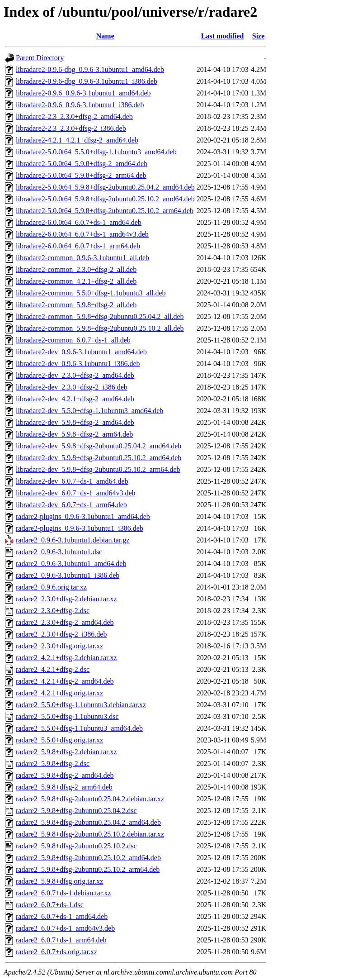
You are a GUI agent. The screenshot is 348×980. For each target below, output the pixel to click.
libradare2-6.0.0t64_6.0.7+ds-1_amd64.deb (79, 222)
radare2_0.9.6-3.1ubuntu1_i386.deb (68, 575)
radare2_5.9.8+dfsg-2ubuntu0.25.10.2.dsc (76, 846)
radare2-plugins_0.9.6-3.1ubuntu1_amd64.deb (83, 516)
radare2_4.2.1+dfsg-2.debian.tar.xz (66, 658)
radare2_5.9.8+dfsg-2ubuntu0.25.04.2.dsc (76, 811)
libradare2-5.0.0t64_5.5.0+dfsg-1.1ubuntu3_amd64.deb (96, 152)
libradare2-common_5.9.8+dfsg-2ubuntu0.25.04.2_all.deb (100, 316)
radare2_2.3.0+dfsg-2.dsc (53, 611)
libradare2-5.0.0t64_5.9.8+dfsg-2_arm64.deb (81, 175)
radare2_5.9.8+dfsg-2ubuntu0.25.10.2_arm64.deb (88, 869)
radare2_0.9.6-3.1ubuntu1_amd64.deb (71, 564)
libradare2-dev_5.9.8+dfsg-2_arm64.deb (74, 434)
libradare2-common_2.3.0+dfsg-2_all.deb (76, 269)
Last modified (223, 36)
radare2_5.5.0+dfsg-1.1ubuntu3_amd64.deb (79, 728)
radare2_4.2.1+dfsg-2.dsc (53, 669)
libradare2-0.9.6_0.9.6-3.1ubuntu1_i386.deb (80, 105)
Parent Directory (40, 58)
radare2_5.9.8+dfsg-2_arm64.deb (64, 787)
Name (105, 36)
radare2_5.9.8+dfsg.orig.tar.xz (59, 881)
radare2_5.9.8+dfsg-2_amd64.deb (65, 775)
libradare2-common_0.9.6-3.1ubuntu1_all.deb (82, 258)
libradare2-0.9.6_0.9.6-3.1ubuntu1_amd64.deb (83, 93)
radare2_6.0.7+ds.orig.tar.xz (56, 952)
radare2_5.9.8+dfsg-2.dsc (53, 764)
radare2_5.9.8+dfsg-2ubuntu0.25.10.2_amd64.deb (88, 858)
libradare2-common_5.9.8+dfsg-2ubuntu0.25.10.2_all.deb (100, 328)
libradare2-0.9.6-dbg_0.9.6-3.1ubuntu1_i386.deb (87, 81)
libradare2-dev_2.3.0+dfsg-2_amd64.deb (75, 375)
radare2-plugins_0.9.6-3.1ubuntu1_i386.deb (80, 528)
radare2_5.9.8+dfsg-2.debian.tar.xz (66, 752)
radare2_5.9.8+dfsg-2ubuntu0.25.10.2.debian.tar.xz (90, 834)
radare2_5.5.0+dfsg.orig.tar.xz (59, 740)
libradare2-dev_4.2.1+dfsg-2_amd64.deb (75, 399)
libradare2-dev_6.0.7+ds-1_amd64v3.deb (76, 493)
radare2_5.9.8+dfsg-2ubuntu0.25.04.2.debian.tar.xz (90, 799)
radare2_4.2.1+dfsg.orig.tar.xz (59, 693)
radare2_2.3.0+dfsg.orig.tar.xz (59, 646)
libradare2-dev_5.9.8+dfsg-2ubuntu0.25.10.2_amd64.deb (99, 458)
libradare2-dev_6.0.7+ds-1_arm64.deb (71, 505)
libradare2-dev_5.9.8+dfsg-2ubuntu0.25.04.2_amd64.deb (99, 446)
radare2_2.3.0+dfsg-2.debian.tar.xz (66, 599)
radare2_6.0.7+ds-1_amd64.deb (62, 916)
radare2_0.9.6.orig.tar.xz (51, 587)
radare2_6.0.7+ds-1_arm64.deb (61, 940)
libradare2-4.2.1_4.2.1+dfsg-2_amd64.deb (77, 140)
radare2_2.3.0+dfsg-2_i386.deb (61, 634)
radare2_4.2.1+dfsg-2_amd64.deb (65, 681)
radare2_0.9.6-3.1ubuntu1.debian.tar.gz (73, 540)
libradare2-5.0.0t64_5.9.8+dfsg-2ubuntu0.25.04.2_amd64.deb (105, 187)
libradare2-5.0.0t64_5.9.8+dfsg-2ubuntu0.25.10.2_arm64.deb (105, 211)
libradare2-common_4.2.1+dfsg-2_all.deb (76, 281)
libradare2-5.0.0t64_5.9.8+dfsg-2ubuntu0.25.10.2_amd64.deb (105, 199)
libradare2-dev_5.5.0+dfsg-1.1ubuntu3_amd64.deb (89, 411)
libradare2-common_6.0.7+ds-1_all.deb (73, 340)
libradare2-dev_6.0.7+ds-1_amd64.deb (72, 481)
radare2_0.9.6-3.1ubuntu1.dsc (59, 552)
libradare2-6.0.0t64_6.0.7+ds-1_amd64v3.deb (82, 234)
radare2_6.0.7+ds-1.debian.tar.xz (63, 893)
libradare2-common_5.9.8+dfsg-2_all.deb (76, 305)
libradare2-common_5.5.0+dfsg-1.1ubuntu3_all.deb (91, 293)
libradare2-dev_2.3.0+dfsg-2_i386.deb (72, 387)
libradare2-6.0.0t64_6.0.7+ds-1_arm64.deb (78, 246)
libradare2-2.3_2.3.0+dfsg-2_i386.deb (71, 128)
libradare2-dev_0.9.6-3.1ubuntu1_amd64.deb (81, 352)
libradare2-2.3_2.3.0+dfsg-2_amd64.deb (74, 117)
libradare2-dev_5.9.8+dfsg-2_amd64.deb (75, 422)
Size (259, 36)
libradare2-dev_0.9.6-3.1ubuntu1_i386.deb (78, 364)
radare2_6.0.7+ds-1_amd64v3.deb (65, 928)
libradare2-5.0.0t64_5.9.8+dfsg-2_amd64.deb (82, 164)
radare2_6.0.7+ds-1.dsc (50, 905)
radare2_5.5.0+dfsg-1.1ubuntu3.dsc (67, 716)
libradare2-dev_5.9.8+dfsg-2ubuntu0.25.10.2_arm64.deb (98, 469)
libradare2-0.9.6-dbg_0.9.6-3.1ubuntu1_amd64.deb (90, 69)
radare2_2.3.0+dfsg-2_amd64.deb (65, 622)
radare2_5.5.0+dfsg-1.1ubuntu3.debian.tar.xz (81, 705)
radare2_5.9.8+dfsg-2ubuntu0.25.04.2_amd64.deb (88, 822)
